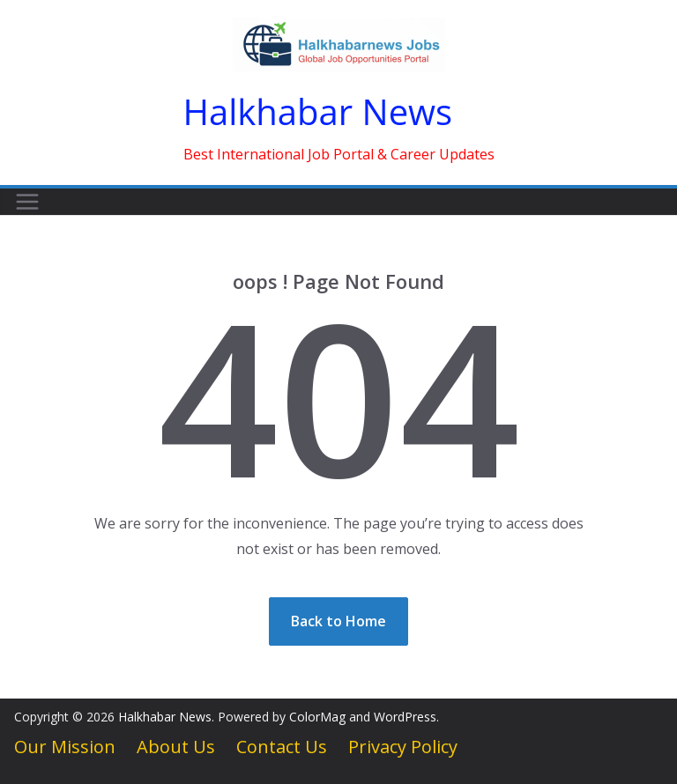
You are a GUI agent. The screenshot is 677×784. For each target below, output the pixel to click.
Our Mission (65, 747)
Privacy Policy (403, 747)
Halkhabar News (318, 111)
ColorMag (317, 717)
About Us (176, 747)
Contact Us (282, 747)
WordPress (405, 717)
